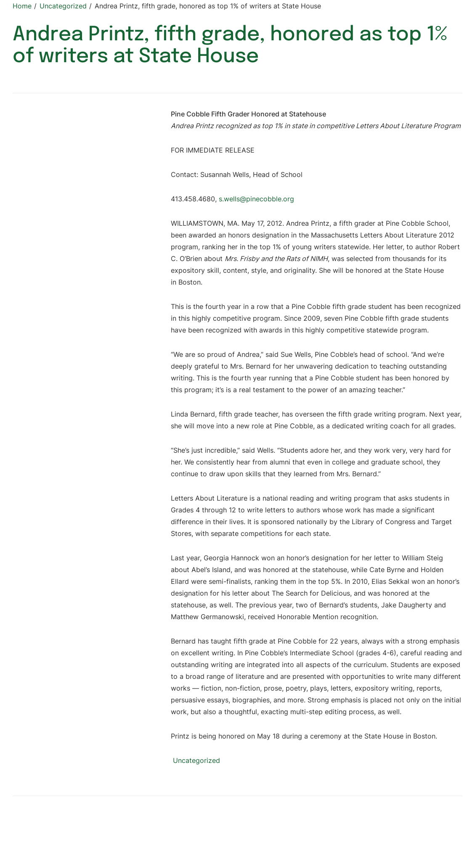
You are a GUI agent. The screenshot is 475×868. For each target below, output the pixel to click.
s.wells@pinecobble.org (256, 199)
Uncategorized (196, 760)
